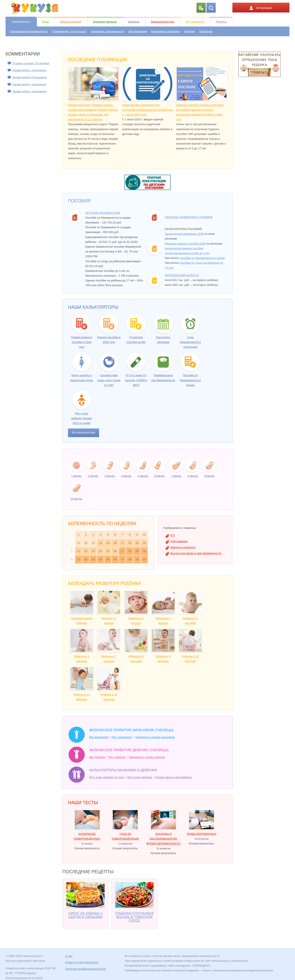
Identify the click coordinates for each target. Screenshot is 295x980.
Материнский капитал (182, 275)
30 (144, 551)
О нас (69, 956)
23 (93, 551)
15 (108, 543)
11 (79, 543)
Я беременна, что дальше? (69, 31)
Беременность (21, 22)
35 (108, 559)
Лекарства (206, 31)
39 (137, 559)
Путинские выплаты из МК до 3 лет (187, 253)
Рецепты (221, 22)
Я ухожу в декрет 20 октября (31, 63)
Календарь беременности (107, 31)
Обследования (138, 31)
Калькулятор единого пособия (184, 248)
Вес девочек (97, 757)
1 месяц (76, 476)
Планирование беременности (29, 31)
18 (130, 543)
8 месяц (193, 476)
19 (137, 543)
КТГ (173, 535)
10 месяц (76, 499)
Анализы (134, 22)
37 (122, 559)
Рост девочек (117, 757)
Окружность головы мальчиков (155, 737)
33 (93, 559)
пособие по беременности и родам (202, 258)
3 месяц (110, 476)
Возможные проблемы (166, 31)
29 (137, 551)
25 (108, 551)
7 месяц (176, 476)
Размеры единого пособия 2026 (185, 244)
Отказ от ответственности (82, 962)
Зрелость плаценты (183, 547)
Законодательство (162, 22)
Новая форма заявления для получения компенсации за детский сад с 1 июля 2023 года (147, 110)
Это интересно (195, 22)
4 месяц (126, 476)
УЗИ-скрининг (179, 541)
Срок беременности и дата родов (190, 342)
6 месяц (160, 476)
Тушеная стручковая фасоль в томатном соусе (134, 917)
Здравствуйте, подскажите (29, 70)
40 (144, 559)
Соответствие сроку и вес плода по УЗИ (109, 380)
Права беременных (201, 834)
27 (122, 551)
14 (100, 543)
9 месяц (209, 476)
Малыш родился (71, 22)
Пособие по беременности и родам (190, 380)
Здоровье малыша (105, 22)
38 (130, 559)
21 (79, 551)
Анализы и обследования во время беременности (163, 839)
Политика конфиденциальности (85, 969)
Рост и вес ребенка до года (106, 777)
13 (93, 543)
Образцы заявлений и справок (189, 217)
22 (86, 551)
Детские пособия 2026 (103, 213)
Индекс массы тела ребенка (174, 777)
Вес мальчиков (99, 737)
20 (144, 543)
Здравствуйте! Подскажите (30, 77)
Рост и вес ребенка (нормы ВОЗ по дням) (82, 418)
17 (122, 543)
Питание (189, 31)
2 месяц (93, 476)
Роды (45, 22)
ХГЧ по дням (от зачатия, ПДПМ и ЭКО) (136, 380)
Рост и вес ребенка (140, 777)
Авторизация (261, 8)
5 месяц (143, 476)
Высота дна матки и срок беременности (196, 553)
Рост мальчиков (122, 737)
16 (115, 543)
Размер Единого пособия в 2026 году (82, 342)
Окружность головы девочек (147, 757)
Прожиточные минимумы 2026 (184, 234)
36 (115, 559)
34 (100, 559)
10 (144, 535)
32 (86, 559)
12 (86, 543)
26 (115, 551)
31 (79, 559)
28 (130, 551)
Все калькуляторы (84, 433)
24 (100, 551)
